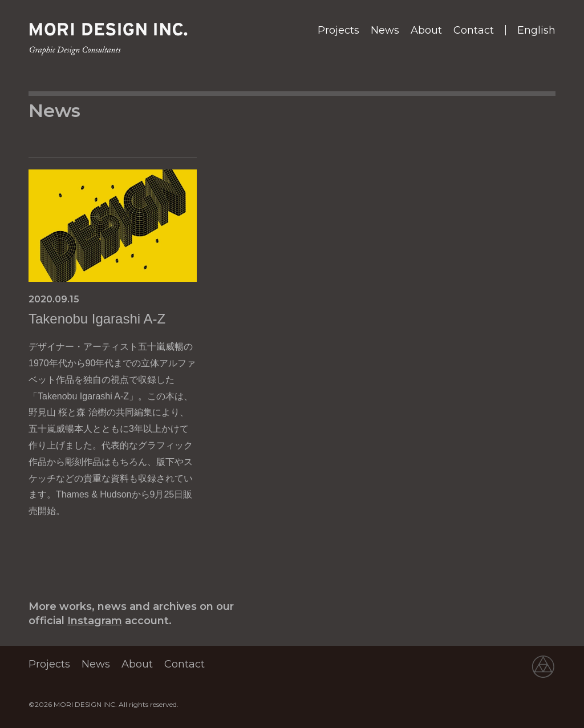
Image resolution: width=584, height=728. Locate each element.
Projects (338, 30)
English (536, 30)
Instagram (95, 621)
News (385, 30)
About (426, 30)
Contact (474, 30)
